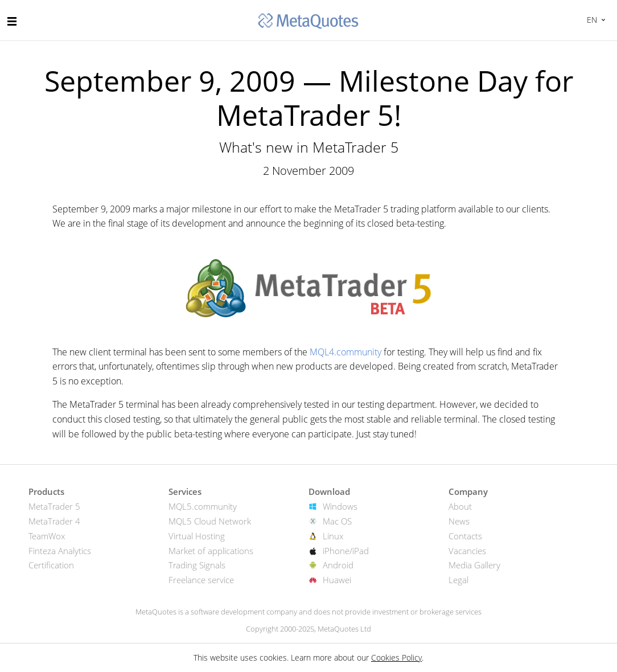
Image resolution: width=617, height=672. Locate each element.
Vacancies (467, 551)
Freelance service (201, 580)
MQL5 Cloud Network (210, 521)
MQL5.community (203, 506)
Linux (333, 536)
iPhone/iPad (346, 551)
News (459, 521)
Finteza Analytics (60, 551)
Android (338, 565)
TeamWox (47, 536)
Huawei (337, 580)
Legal (458, 580)
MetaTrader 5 (54, 506)
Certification (51, 565)
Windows (340, 506)
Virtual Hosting (197, 536)
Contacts (465, 536)
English (591, 20)
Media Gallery (474, 565)
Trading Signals (197, 565)
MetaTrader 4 (54, 521)
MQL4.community (345, 352)
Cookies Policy (396, 657)
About (460, 506)
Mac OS (337, 521)
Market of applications (211, 551)
